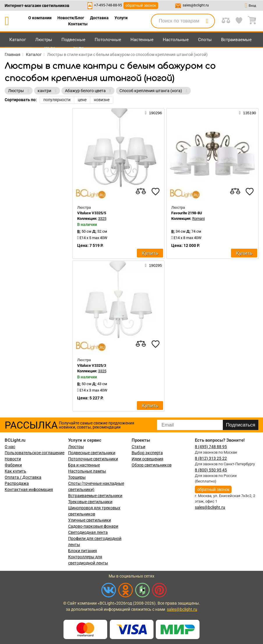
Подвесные (73, 40)
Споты (205, 40)
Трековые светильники (90, 502)
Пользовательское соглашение (35, 453)
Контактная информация (29, 489)
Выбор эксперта (147, 453)
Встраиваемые (236, 40)
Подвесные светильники (92, 453)
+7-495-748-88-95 (108, 5)
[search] (207, 21)
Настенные (142, 40)
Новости (13, 459)
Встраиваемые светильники (95, 496)
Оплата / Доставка (23, 477)
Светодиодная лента (88, 532)
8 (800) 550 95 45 (211, 470)
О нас (10, 447)
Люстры (44, 40)
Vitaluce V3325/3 (92, 365)
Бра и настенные (84, 465)
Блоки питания (83, 551)
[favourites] (156, 192)
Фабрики (13, 465)
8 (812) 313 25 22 (211, 458)
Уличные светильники (90, 520)
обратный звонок (141, 5)
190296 (153, 113)
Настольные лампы (87, 471)
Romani (198, 219)
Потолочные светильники (93, 459)
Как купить (15, 471)
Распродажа (17, 483)
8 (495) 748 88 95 (211, 447)
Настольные (176, 40)
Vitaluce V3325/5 (92, 213)
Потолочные (108, 40)
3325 (102, 219)
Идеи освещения (148, 459)
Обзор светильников (152, 465)
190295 (153, 265)
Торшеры (77, 477)
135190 (248, 113)
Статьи (138, 447)
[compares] (141, 192)
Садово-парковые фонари (93, 526)
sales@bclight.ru (196, 5)
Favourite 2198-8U (187, 213)
